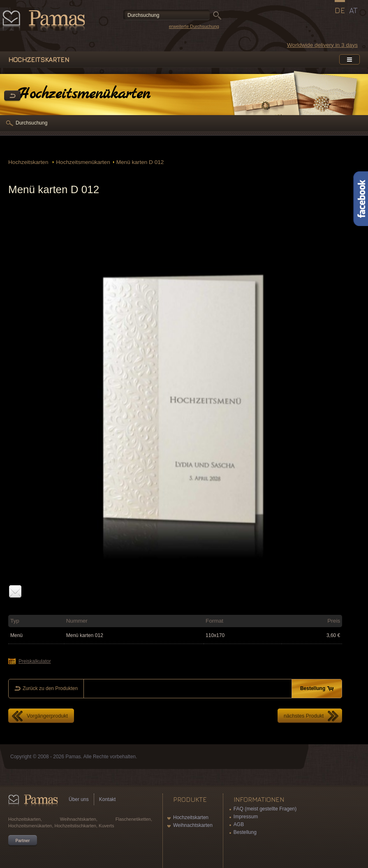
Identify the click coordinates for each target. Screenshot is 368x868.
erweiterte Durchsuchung (194, 26)
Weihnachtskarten (193, 825)
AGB (239, 824)
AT (353, 10)
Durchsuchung (31, 123)
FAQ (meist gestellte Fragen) (265, 809)
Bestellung (245, 832)
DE (340, 10)
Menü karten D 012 (140, 162)
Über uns (79, 799)
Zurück (12, 96)
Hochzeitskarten (29, 162)
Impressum (246, 817)
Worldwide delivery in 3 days (322, 45)
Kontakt (108, 799)
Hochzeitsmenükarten (83, 162)
